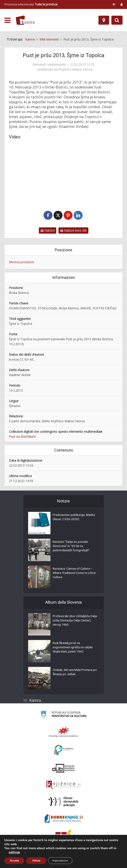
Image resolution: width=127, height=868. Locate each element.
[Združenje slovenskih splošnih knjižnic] (63, 785)
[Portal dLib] (64, 768)
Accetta (14, 861)
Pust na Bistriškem (22, 437)
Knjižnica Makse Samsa (75, 69)
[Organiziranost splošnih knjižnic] (64, 732)
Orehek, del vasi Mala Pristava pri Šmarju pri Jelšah (74, 673)
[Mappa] (104, 20)
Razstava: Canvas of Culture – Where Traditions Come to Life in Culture (74, 574)
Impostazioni (60, 861)
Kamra (35, 701)
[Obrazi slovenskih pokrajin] (63, 802)
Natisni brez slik (73, 231)
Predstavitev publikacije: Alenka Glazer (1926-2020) (72, 518)
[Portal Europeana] (63, 750)
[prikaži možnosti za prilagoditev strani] (114, 4)
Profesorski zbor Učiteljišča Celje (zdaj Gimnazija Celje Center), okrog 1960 (72, 621)
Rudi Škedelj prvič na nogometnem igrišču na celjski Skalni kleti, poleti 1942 (74, 648)
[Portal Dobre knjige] (64, 819)
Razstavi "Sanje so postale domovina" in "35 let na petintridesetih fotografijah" (72, 547)
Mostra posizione (22, 262)
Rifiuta (36, 861)
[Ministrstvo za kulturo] (63, 715)
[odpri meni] (7, 20)
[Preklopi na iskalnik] (117, 20)
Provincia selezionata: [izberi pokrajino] (31, 4)
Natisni (48, 231)
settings (14, 852)
